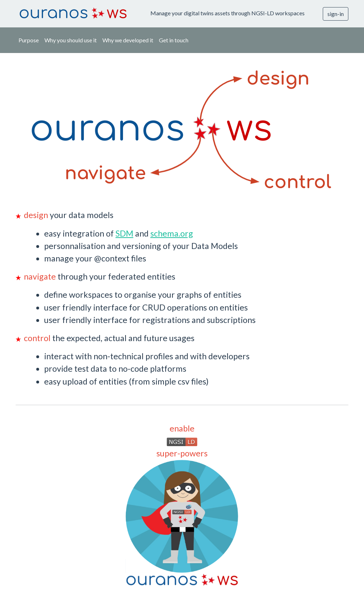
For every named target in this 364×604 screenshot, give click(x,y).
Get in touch (174, 40)
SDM (124, 233)
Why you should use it (71, 40)
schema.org (172, 233)
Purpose (29, 40)
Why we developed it (128, 40)
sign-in (336, 14)
